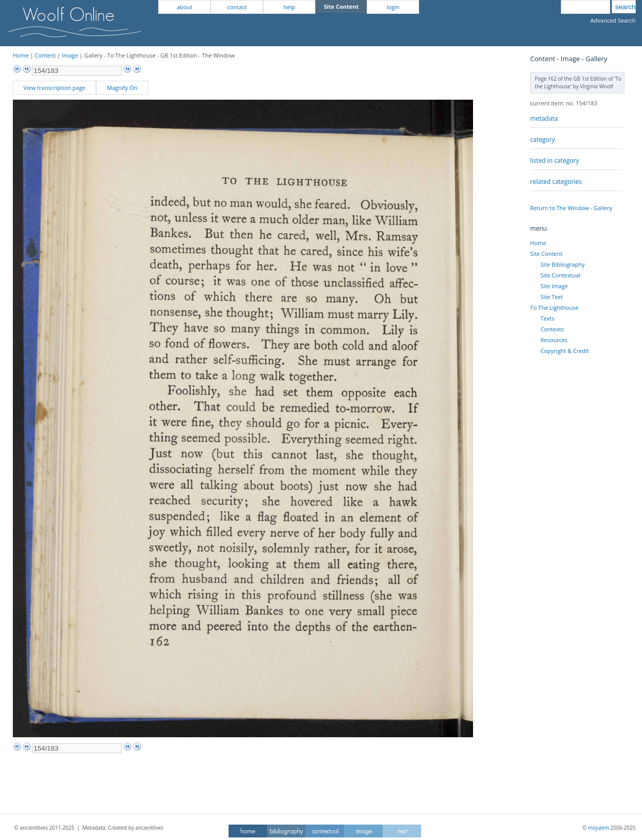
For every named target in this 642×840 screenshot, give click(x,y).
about (184, 7)
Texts (547, 318)
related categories (556, 182)
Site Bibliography (562, 264)
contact (237, 7)
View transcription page (54, 88)
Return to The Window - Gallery (571, 208)
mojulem (599, 828)
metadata (544, 118)
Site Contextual (560, 275)
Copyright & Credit (564, 351)
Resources (554, 340)
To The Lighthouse (554, 307)
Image (70, 55)
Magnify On (122, 88)
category (542, 139)
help (289, 7)
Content (45, 55)
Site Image (554, 286)
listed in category (554, 161)
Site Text (552, 297)
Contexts (552, 329)
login (393, 7)
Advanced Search (613, 20)
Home (21, 55)
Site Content (546, 254)
